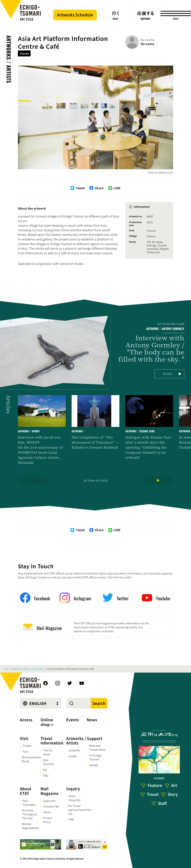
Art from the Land (95, 480)
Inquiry (73, 789)
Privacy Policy (48, 820)
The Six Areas (48, 752)
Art (174, 785)
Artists (73, 756)
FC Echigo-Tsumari (96, 757)
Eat (45, 770)
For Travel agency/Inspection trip (80, 810)
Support (95, 738)
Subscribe (49, 801)
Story (173, 794)
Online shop (47, 722)
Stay (46, 775)
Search (99, 703)
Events (73, 720)
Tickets (27, 746)
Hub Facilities (49, 762)
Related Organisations (30, 826)
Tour (25, 751)
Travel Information (52, 741)
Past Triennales (29, 803)
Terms (47, 812)
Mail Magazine (49, 791)
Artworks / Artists (9, 59)
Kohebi (94, 765)
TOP (6, 669)
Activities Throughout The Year (30, 814)
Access (26, 720)
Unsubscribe (51, 806)
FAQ (71, 819)
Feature (155, 785)
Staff (162, 803)
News (92, 720)
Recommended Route (31, 759)
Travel (153, 794)
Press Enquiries (75, 798)
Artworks (39, 669)
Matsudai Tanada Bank (97, 748)
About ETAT (26, 791)
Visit (24, 738)
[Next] (158, 480)
